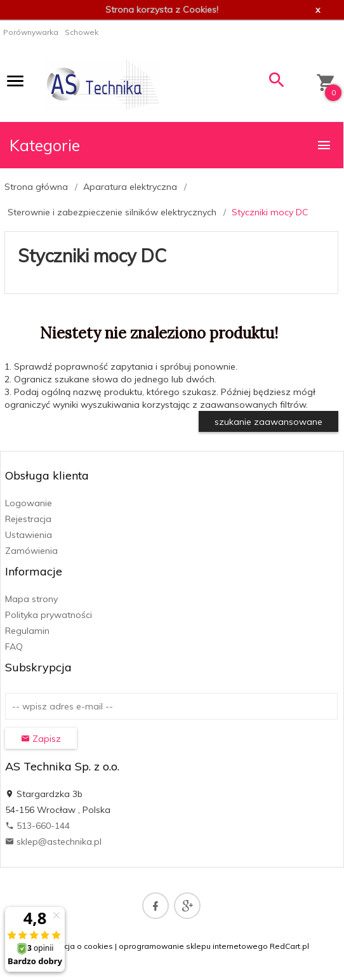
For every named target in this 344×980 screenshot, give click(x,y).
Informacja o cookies (74, 946)
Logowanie (29, 503)
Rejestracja (28, 519)
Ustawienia (29, 535)
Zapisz (41, 739)
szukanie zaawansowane (268, 422)
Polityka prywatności (49, 615)
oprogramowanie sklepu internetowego (193, 946)
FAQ (14, 647)
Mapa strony (31, 599)
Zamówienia (31, 551)
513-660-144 (37, 826)
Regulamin (27, 631)
